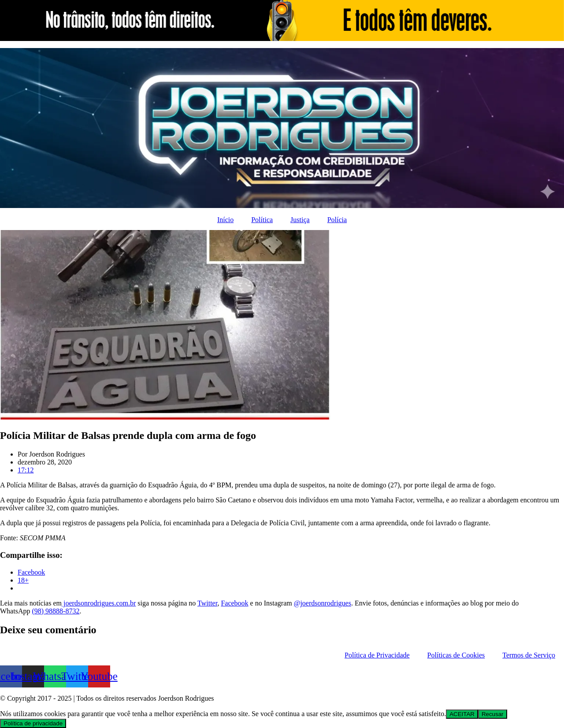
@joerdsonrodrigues (323, 603)
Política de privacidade (33, 723)
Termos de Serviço (529, 655)
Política (262, 220)
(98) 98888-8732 (56, 611)
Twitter (207, 603)
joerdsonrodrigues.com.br (99, 603)
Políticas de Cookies (456, 655)
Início (225, 220)
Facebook (234, 603)
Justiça (300, 220)
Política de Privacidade (377, 655)
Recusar (493, 714)
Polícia (337, 220)
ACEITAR (462, 714)
